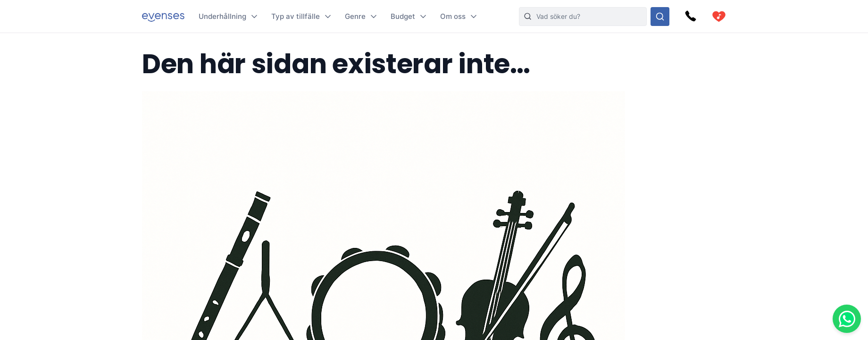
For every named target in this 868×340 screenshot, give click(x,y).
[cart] (719, 17)
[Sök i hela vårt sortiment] (660, 17)
